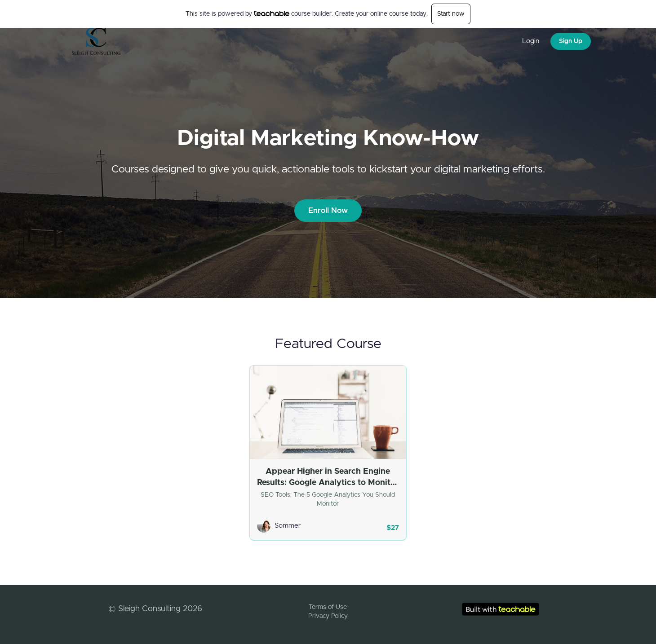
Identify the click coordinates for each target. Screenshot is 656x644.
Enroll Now (328, 210)
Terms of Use (328, 607)
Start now (451, 14)
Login (531, 41)
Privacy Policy (328, 616)
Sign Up (571, 41)
